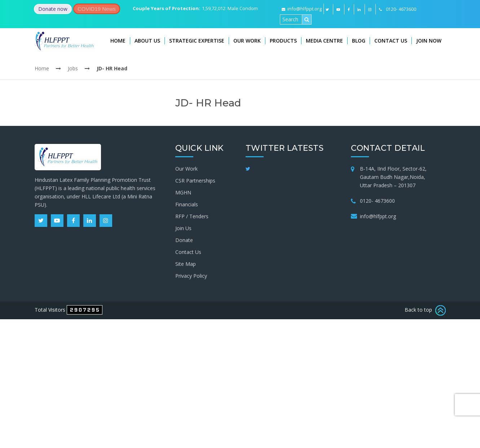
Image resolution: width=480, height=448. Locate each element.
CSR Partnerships (195, 181)
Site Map (186, 264)
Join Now (429, 41)
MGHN (183, 192)
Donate (184, 240)
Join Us (183, 228)
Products (283, 41)
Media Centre (324, 41)
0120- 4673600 (377, 201)
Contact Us (391, 41)
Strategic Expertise (197, 41)
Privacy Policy (191, 276)
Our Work (247, 41)
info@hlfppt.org (302, 9)
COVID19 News (97, 9)
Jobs (73, 68)
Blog (359, 41)
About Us (147, 41)
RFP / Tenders (192, 216)
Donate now (53, 9)
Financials (187, 204)
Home (118, 41)
